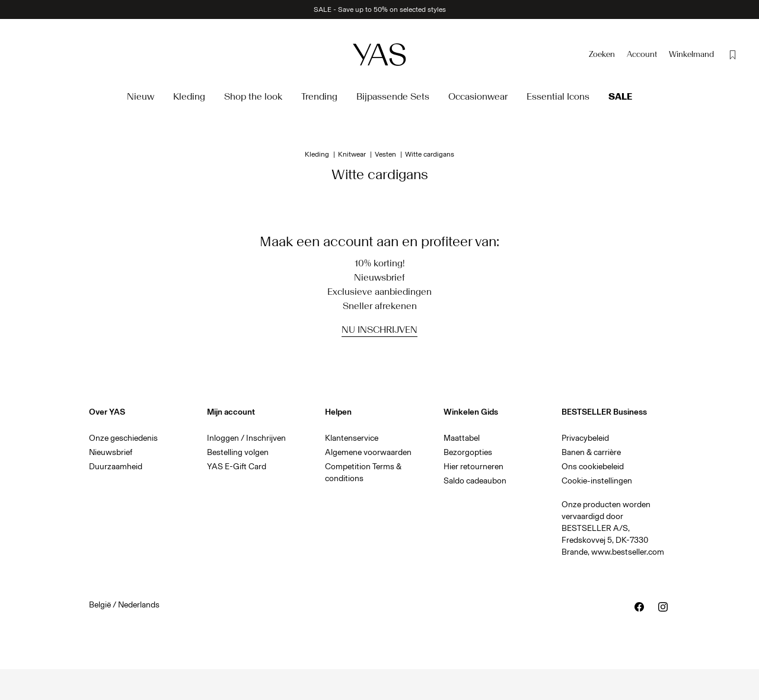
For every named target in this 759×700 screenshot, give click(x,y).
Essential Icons (558, 96)
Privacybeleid (585, 438)
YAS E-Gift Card (237, 467)
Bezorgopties (468, 452)
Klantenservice (352, 438)
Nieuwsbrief (111, 452)
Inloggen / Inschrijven (246, 438)
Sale (620, 96)
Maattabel (462, 438)
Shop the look (253, 96)
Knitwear (352, 154)
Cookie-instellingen (597, 481)
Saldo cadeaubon (475, 481)
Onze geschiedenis (123, 438)
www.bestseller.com (628, 552)
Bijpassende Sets (393, 96)
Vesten (385, 154)
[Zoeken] (602, 55)
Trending (319, 96)
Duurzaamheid (116, 467)
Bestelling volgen (238, 452)
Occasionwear (478, 96)
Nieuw (141, 96)
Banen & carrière (591, 452)
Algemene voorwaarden (368, 452)
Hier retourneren (473, 467)
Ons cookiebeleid (593, 467)
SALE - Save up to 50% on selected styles (380, 9)
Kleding (189, 96)
